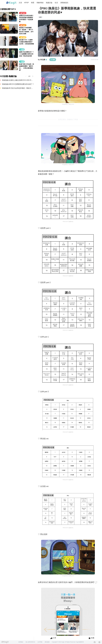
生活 (56, 3)
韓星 (33, 3)
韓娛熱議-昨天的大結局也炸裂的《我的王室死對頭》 (18, 88)
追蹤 (53, 60)
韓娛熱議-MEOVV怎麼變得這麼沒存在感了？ (18, 84)
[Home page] (11, 3)
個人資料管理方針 (30, 642)
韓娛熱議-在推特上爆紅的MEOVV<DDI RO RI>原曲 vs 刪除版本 (18, 80)
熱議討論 (49, 3)
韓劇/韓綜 (40, 3)
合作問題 (40, 642)
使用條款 (21, 642)
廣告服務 (47, 642)
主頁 (20, 3)
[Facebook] (95, 642)
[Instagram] (99, 642)
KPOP (26, 3)
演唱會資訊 (64, 3)
